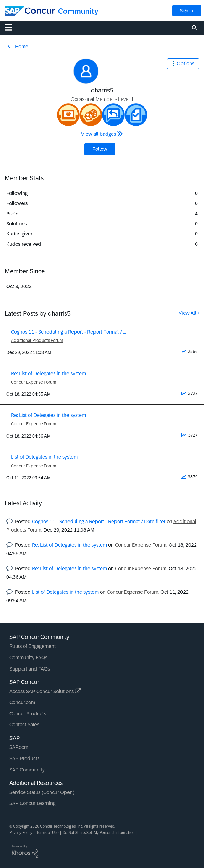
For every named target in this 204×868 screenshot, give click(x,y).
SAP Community (27, 770)
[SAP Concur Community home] (30, 11)
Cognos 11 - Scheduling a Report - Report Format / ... (68, 332)
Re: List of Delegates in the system (48, 374)
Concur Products (28, 714)
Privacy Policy (21, 833)
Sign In (187, 11)
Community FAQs (28, 658)
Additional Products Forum (37, 340)
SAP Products (24, 758)
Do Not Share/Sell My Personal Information (99, 833)
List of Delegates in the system (44, 457)
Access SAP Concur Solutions (45, 691)
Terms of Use (47, 833)
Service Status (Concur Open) (42, 792)
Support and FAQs (30, 669)
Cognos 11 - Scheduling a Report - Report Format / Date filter (99, 521)
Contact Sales (24, 725)
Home (22, 47)
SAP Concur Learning (32, 803)
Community (78, 11)
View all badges (99, 134)
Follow (100, 149)
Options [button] (186, 63)
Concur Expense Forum (34, 382)
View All (187, 313)
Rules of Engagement (33, 646)
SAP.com (19, 747)
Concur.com (22, 702)
